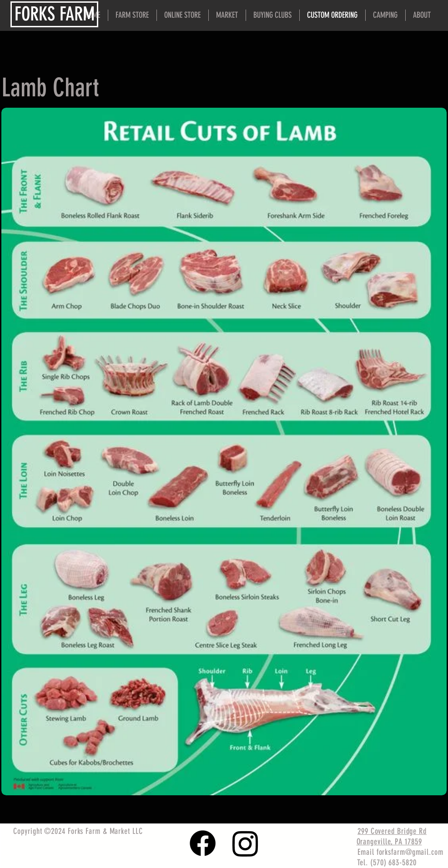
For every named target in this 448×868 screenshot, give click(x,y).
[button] (422, 15)
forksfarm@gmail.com (410, 852)
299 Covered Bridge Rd (392, 831)
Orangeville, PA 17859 (389, 842)
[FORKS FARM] (54, 14)
